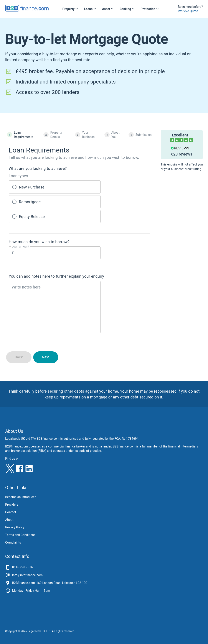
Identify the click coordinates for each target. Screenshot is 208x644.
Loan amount (21, 247)
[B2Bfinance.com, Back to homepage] (27, 10)
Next (46, 357)
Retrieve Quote (188, 11)
